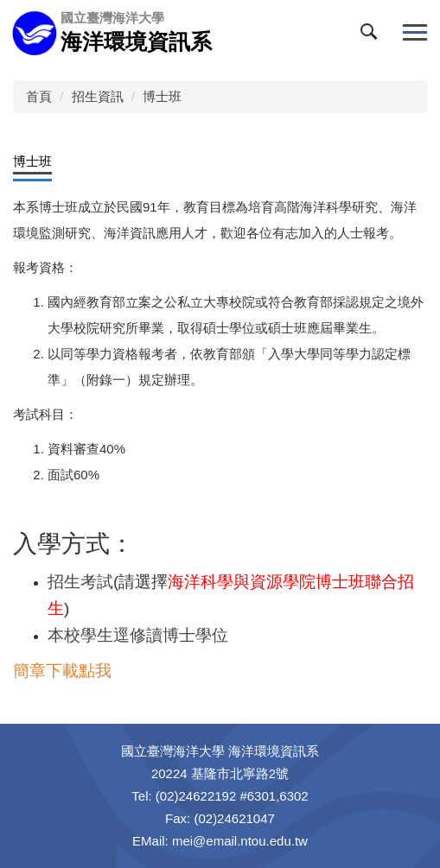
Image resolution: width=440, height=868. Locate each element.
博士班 (162, 96)
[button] (373, 35)
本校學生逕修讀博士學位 (138, 635)
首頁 (39, 96)
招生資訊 (98, 96)
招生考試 (80, 582)
